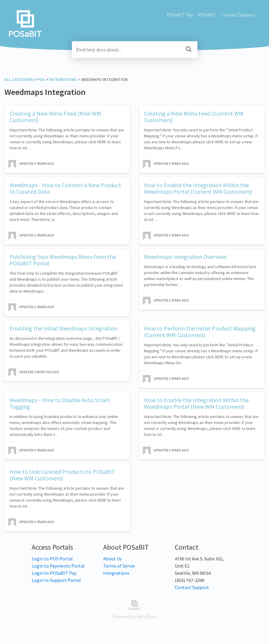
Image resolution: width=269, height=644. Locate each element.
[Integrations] (63, 79)
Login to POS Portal (52, 559)
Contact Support (238, 15)
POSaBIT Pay (180, 15)
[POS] (41, 79)
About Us (112, 559)
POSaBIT (207, 15)
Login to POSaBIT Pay (54, 573)
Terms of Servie (119, 566)
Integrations (116, 573)
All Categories (20, 79)
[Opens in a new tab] (134, 605)
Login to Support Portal (56, 580)
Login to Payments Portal (58, 566)
